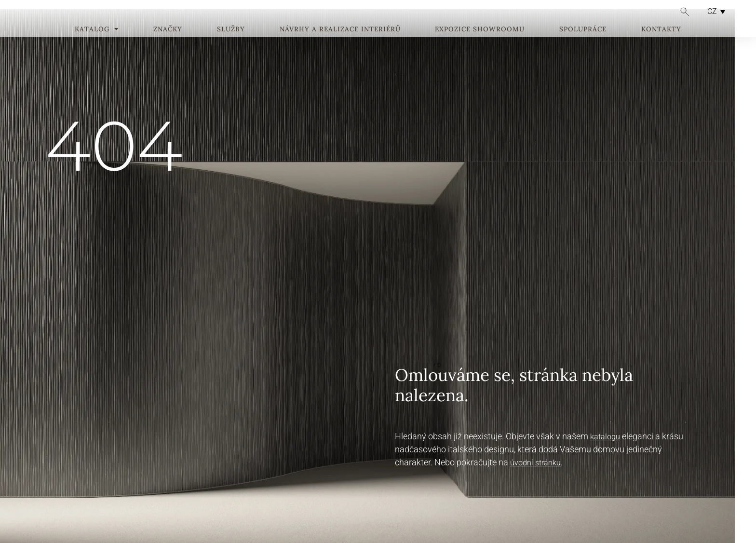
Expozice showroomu (480, 44)
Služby (231, 44)
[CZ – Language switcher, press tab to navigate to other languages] (714, 11)
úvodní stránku (535, 463)
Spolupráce (583, 44)
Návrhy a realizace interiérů (340, 44)
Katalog (97, 44)
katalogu (605, 437)
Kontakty (661, 44)
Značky (168, 44)
